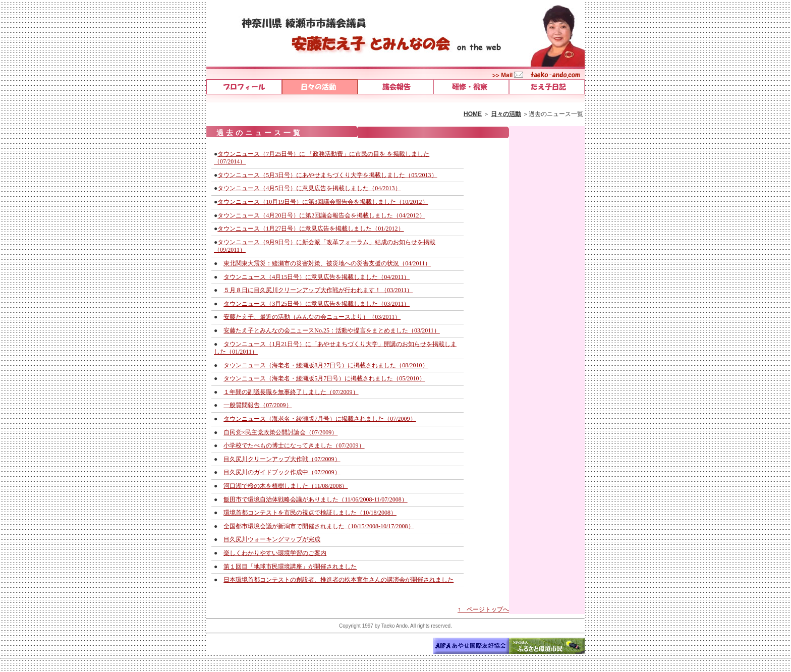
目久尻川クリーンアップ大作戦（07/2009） (282, 459)
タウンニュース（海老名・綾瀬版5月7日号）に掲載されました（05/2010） (324, 378)
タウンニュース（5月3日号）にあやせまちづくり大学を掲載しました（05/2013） (327, 175)
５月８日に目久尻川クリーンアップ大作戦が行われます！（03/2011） (318, 290)
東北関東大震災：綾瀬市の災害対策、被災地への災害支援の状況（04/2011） (327, 263)
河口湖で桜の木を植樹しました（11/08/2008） (286, 486)
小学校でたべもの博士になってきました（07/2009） (294, 445)
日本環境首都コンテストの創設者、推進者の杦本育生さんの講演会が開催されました (338, 580)
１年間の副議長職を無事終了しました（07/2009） (291, 392)
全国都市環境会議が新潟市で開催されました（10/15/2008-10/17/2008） (319, 526)
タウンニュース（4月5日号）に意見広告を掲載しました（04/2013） (309, 188)
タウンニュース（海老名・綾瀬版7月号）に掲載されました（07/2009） (320, 419)
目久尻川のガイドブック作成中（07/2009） (282, 472)
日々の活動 (506, 114)
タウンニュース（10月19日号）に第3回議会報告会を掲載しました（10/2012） (323, 202)
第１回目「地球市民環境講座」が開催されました (290, 567)
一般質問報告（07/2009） (258, 405)
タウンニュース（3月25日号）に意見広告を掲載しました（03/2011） (317, 304)
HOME (473, 114)
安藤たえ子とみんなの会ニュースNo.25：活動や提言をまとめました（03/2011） (332, 330)
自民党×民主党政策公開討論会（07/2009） (280, 432)
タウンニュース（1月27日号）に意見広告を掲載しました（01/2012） (310, 229)
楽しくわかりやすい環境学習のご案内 (275, 553)
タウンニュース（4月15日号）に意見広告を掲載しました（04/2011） (317, 277)
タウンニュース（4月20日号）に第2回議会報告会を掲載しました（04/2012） (321, 215)
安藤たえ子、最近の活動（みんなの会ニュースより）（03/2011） (312, 317)
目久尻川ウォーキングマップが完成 (272, 539)
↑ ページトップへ (483, 609)
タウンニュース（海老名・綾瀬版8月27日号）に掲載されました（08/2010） (326, 365)
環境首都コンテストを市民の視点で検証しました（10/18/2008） (310, 513)
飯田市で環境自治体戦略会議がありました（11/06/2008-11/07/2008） (315, 499)
